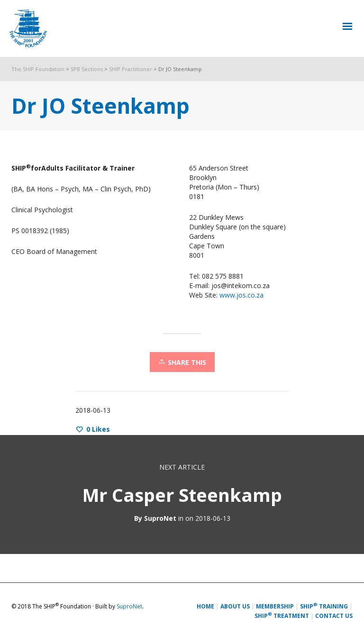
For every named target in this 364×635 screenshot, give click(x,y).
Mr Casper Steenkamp (182, 495)
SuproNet (160, 518)
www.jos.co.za (241, 295)
